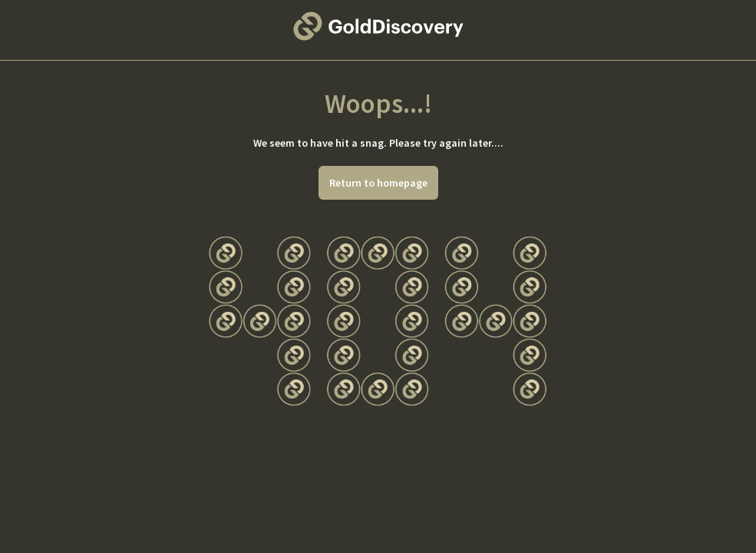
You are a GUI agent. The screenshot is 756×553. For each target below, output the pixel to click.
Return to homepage (378, 183)
